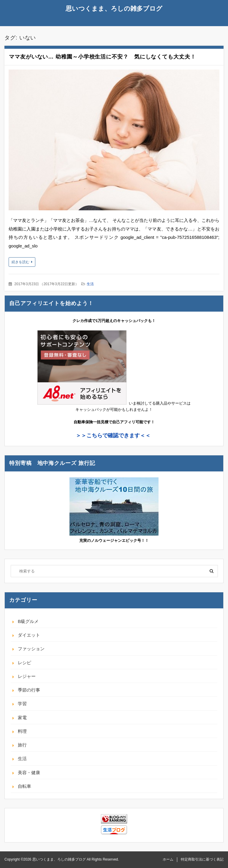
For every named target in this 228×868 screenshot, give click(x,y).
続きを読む (20, 262)
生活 (90, 284)
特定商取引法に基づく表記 (202, 859)
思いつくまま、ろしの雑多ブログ (114, 8)
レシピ (24, 663)
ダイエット (29, 635)
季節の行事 (29, 690)
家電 (22, 718)
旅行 (22, 745)
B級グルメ (28, 621)
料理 (22, 731)
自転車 (24, 786)
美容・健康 (29, 772)
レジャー (27, 676)
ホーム (168, 859)
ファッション (31, 649)
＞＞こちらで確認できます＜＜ (113, 435)
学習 (22, 704)
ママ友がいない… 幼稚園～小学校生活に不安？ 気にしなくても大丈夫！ (102, 57)
